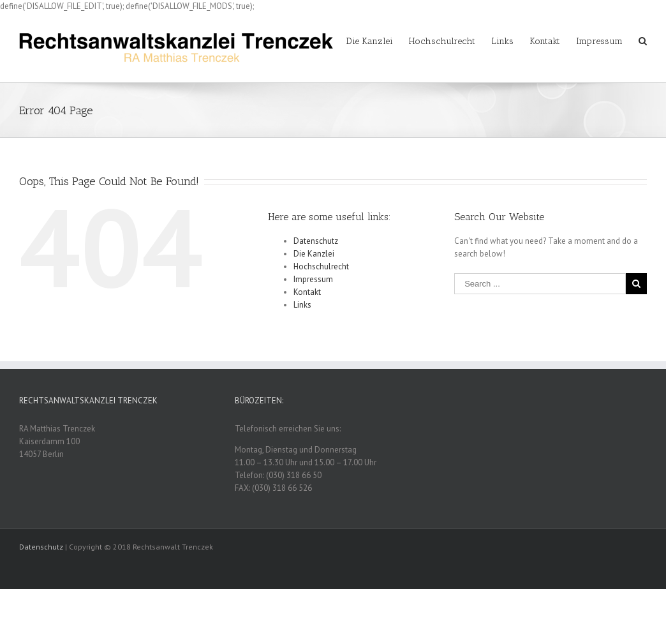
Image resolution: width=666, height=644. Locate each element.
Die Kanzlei (314, 254)
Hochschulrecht (321, 266)
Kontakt (307, 292)
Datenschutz (316, 241)
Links (302, 305)
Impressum (313, 279)
